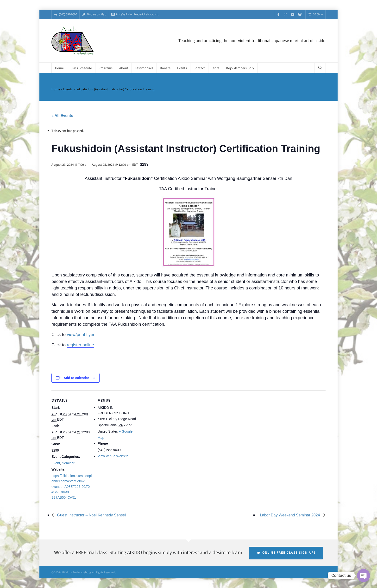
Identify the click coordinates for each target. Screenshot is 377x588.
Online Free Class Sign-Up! (286, 553)
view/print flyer (81, 335)
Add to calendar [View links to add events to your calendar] (76, 378)
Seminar (68, 463)
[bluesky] (301, 15)
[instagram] (286, 14)
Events (68, 89)
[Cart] (315, 15)
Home (56, 89)
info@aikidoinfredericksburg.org (135, 14)
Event (56, 463)
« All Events (62, 116)
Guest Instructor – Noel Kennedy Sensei (91, 515)
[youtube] (293, 15)
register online (80, 345)
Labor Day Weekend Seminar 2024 (290, 515)
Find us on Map (94, 14)
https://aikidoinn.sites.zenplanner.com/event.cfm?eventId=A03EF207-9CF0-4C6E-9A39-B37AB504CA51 (72, 487)
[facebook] (279, 15)
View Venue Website (113, 456)
